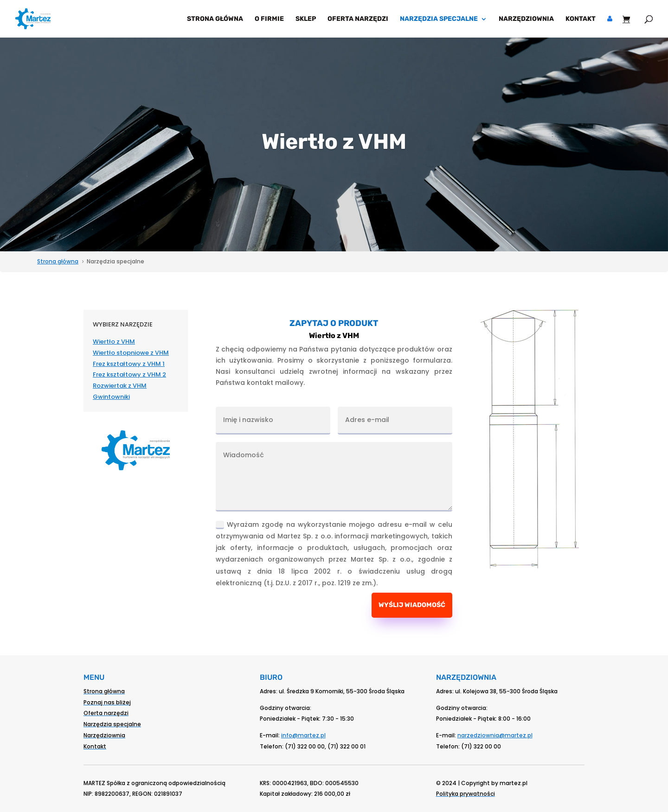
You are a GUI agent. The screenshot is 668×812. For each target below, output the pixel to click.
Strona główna (215, 19)
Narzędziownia (526, 19)
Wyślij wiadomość (412, 605)
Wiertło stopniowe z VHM (131, 353)
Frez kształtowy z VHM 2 (129, 374)
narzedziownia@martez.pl (495, 735)
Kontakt (581, 19)
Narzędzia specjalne (439, 19)
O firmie (269, 19)
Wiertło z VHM (114, 342)
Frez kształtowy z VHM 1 (129, 364)
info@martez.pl (303, 735)
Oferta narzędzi (358, 19)
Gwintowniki (111, 397)
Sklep (306, 19)
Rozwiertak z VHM (120, 386)
